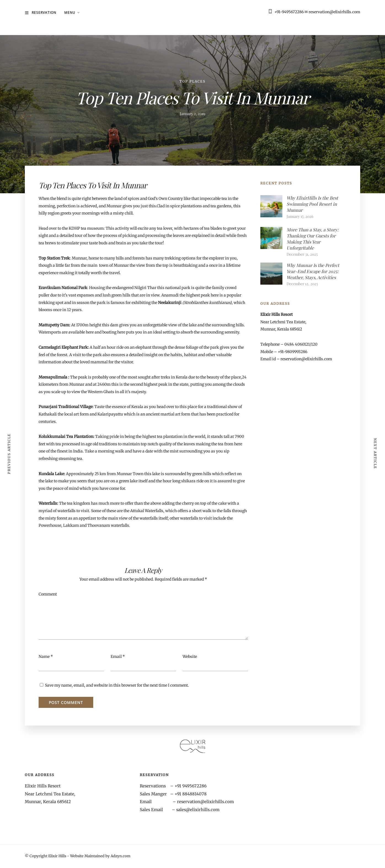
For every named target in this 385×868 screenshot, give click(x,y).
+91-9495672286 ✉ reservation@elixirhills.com (317, 12)
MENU (70, 13)
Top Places (192, 81)
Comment (48, 594)
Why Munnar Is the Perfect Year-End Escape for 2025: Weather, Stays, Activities (313, 271)
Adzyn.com (121, 856)
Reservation (44, 13)
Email (116, 657)
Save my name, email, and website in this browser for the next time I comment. (117, 685)
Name (44, 657)
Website (190, 657)
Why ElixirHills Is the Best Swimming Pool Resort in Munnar (312, 204)
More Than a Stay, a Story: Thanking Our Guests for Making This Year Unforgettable (312, 239)
